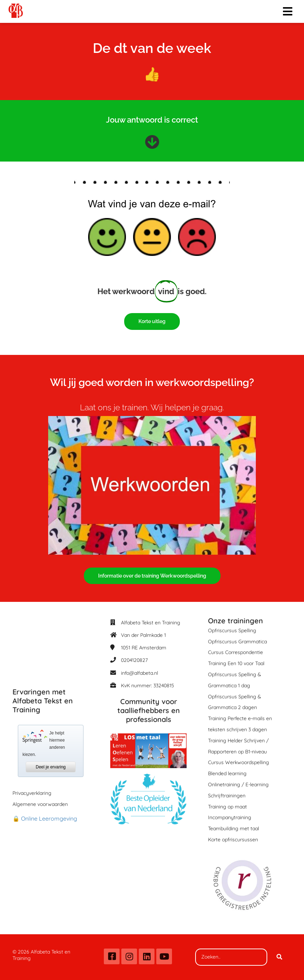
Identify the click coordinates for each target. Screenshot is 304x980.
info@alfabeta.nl (140, 673)
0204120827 (134, 660)
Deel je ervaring (51, 767)
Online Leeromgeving (49, 818)
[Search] (279, 957)
